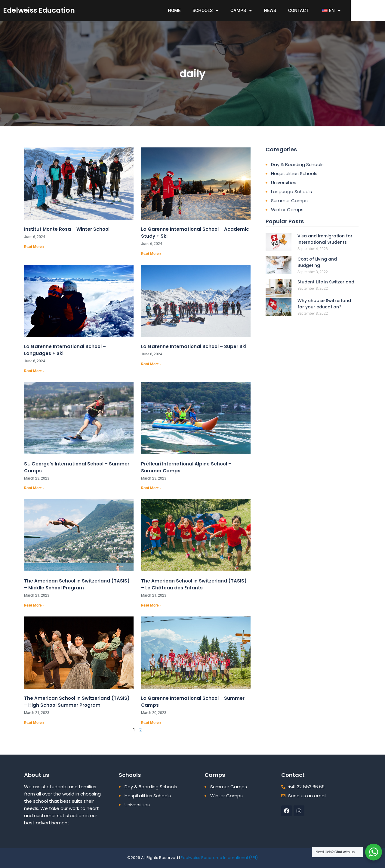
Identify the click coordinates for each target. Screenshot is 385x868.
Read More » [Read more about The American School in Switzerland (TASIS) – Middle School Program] (34, 605)
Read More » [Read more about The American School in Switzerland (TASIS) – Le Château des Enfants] (151, 605)
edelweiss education (51, 10)
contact (320, 11)
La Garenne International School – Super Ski (194, 346)
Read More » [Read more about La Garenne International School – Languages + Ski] (34, 371)
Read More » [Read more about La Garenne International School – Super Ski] (151, 364)
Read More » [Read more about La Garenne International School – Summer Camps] (151, 723)
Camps (263, 11)
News (292, 11)
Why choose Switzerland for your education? (324, 304)
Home (196, 11)
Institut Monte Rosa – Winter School (67, 229)
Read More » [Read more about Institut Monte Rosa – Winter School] (34, 247)
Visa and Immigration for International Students (325, 239)
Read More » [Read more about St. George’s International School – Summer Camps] (34, 488)
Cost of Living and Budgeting (317, 262)
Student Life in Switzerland (326, 282)
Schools (227, 11)
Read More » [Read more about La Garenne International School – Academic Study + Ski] (151, 254)
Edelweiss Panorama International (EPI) (219, 858)
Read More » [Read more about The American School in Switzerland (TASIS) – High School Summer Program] (34, 723)
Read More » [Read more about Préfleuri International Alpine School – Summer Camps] (151, 488)
